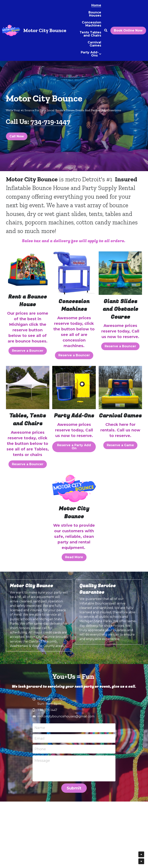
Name (40, 728)
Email (40, 738)
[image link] (28, 271)
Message (42, 761)
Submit (74, 788)
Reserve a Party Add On (74, 447)
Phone (40, 749)
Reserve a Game (120, 445)
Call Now (17, 136)
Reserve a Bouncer (28, 351)
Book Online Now (128, 30)
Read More (74, 557)
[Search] (106, 30)
